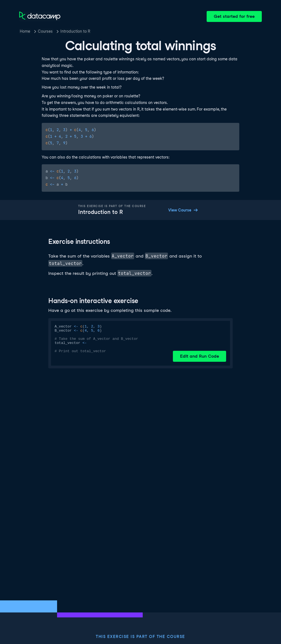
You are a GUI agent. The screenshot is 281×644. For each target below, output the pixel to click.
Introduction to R (75, 31)
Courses (45, 31)
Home (25, 31)
